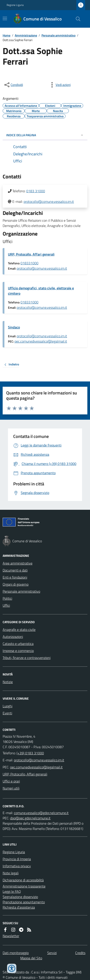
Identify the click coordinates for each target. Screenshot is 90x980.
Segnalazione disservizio (20, 897)
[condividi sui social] (13, 85)
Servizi (52, 953)
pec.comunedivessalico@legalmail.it (41, 341)
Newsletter (11, 936)
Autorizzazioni (13, 637)
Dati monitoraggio (16, 953)
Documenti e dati (15, 570)
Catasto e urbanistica (18, 644)
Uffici (6, 605)
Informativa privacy (17, 866)
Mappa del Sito (31, 958)
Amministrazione (26, 35)
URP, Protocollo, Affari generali (31, 254)
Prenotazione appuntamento (24, 902)
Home (7, 35)
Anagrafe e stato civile (19, 630)
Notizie (8, 682)
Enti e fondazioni (15, 577)
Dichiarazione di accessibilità (23, 880)
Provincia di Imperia (17, 859)
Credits (80, 953)
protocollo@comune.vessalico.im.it (49, 201)
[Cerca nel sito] (76, 19)
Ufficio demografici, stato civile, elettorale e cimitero (41, 291)
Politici (7, 598)
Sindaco (14, 327)
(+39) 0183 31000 (30, 753)
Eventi (7, 713)
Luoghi (7, 706)
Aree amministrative (18, 563)
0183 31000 (36, 191)
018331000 (29, 263)
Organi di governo (16, 584)
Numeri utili (11, 788)
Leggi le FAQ (12, 891)
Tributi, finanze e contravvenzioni (27, 658)
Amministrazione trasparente (24, 886)
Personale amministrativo (58, 35)
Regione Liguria (15, 5)
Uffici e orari (11, 781)
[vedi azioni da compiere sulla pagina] (60, 85)
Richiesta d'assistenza (19, 907)
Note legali (11, 873)
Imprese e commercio (18, 651)
